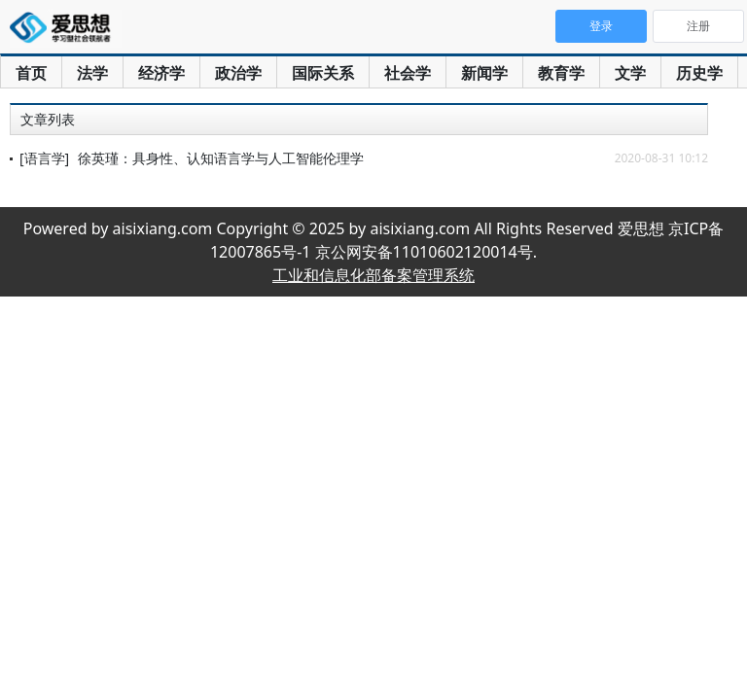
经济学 (161, 73)
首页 (31, 73)
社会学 (408, 73)
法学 (92, 73)
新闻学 (484, 73)
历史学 (699, 73)
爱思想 (66, 29)
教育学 (561, 73)
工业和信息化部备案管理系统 (373, 275)
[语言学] (44, 158)
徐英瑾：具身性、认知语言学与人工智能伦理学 (221, 158)
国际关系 (323, 73)
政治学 (238, 73)
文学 (630, 73)
